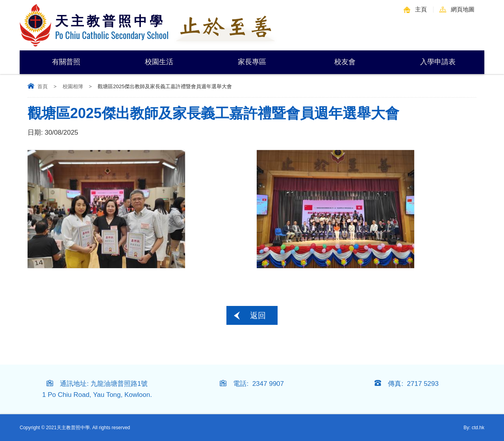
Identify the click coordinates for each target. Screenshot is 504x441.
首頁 (43, 86)
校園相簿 (73, 86)
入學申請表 (438, 62)
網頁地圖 (463, 9)
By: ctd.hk (474, 428)
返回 (258, 315)
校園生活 (159, 62)
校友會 (345, 62)
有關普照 (66, 62)
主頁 (421, 9)
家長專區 (252, 62)
